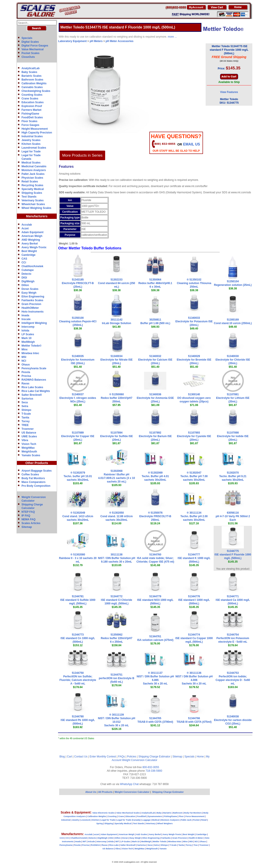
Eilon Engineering (33, 297)
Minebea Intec (30, 353)
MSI (24, 357)
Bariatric (167, 813)
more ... (172, 37)
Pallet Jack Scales (33, 174)
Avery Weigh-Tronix (34, 247)
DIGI (24, 278)
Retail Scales (30, 182)
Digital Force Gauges (35, 46)
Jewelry (75, 820)
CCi (24, 262)
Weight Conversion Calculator (140, 760)
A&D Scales (142, 834)
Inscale (26, 319)
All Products (106, 792)
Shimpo (26, 410)
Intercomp (28, 327)
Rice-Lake (114, 845)
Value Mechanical (33, 49)
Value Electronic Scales (103, 813)
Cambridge (29, 255)
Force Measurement (195, 816)
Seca (25, 402)
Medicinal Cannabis (34, 166)
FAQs (122, 757)
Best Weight (29, 251)
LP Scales (28, 334)
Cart (69, 757)
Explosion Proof (32, 106)
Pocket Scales (31, 53)
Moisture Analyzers (34, 170)
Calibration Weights (34, 83)
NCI (24, 361)
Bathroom (178, 813)
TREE (25, 425)
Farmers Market (31, 110)
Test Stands (29, 197)
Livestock (86, 820)
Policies (131, 757)
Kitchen (95, 820)
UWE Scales (29, 436)
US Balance (29, 433)
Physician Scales (32, 178)
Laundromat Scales (34, 148)
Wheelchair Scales (33, 204)
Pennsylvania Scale (34, 368)
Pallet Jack (186, 820)
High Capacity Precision (37, 133)
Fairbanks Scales (32, 300)
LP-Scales (125, 842)
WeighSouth (29, 452)
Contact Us (81, 757)
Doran (125, 838)
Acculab (27, 225)
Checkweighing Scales (36, 91)
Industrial (66, 820)
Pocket (196, 820)
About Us (91, 792)
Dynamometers (155, 816)
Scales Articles (31, 523)
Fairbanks (166, 838)
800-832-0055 (151, 767)
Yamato (163, 849)
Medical (156, 820)
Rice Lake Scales (32, 387)
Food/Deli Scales (32, 117)
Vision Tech (29, 444)
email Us (192, 144)
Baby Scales (29, 72)
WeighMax (28, 448)
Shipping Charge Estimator (154, 757)
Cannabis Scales (32, 87)
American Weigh (32, 236)
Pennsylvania (66, 845)
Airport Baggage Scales (37, 471)
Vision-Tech (127, 849)
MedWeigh (28, 342)
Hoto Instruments (33, 312)
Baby (159, 813)
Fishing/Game (30, 114)
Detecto (26, 274)
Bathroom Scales (32, 80)
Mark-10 (136, 842)
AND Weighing (31, 240)
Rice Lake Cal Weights (36, 391)
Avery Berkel (30, 244)
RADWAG (95, 845)
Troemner (28, 429)
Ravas (25, 384)
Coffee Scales (30, 474)
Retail (204, 820)
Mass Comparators (34, 482)
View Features (229, 92)
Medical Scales (31, 163)
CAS (24, 259)
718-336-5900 (154, 771)
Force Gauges (30, 125)
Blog (62, 757)
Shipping (109, 824)
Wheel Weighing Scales (36, 208)
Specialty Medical (33, 189)
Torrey (26, 421)
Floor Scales (29, 121)
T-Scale (26, 414)
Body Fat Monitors (33, 478)
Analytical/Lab (31, 68)
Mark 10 (27, 338)
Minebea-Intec (175, 842)
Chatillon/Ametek (32, 266)
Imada (25, 315)
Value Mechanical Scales (128, 813)
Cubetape (28, 270)
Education (130, 816)
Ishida (25, 331)
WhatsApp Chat (129, 784)
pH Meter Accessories (119, 41)
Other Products (37, 463)
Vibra (25, 440)
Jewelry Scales (31, 140)
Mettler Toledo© (32, 346)
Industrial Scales (32, 136)
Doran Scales (30, 289)
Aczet (25, 228)
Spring (100, 824)
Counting (112, 816)
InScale (91, 842)
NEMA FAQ (29, 519)
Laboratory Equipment (72, 41)
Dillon (25, 285)
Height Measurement (35, 129)
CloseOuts (28, 57)
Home (200, 757)
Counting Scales (32, 95)
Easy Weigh (29, 293)
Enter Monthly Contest (103, 757)
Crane (121, 816)
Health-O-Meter (196, 838)
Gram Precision (31, 304)
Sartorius (27, 399)
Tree (196, 845)
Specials (27, 38)
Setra (25, 406)
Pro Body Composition (36, 486)
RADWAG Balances (34, 380)
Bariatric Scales (32, 76)
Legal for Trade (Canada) (129, 820)
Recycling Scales (32, 185)
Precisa (26, 376)
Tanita (25, 418)
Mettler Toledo (160, 842)
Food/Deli (142, 816)
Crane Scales (30, 99)
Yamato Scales (31, 455)
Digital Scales (30, 42)
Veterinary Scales (33, 200)
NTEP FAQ (28, 512)
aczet (97, 834)
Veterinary (151, 824)
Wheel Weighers (165, 824)
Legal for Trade (31, 151)
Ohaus (26, 365)
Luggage (146, 820)
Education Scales (33, 102)
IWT (84, 842)
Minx (25, 349)
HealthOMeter (30, 308)
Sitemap (27, 527)
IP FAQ (26, 516)
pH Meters (96, 41)
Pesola (26, 372)
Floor (181, 816)
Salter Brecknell (32, 395)
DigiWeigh (28, 281)
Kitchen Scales (31, 144)
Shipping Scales (32, 193)
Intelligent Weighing (34, 323)
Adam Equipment (33, 232)
